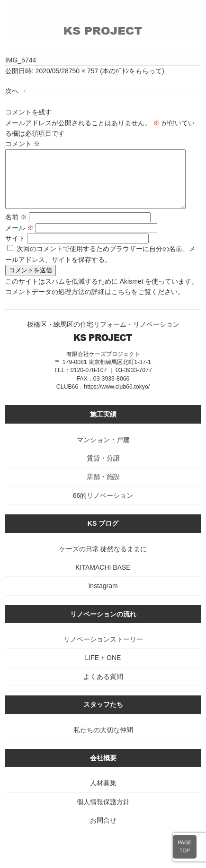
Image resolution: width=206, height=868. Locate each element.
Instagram (103, 597)
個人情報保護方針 (103, 813)
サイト (15, 250)
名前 (16, 228)
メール (19, 239)
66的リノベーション (103, 507)
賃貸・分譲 (103, 469)
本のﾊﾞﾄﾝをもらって (132, 71)
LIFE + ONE (103, 669)
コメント (23, 144)
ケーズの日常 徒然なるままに (103, 560)
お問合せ (103, 832)
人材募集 (103, 794)
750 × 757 (84, 71)
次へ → (16, 91)
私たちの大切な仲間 (103, 741)
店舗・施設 (103, 488)
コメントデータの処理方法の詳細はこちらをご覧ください (91, 303)
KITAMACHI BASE (103, 579)
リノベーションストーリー (103, 651)
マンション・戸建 (103, 451)
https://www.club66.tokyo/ (117, 398)
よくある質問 (103, 688)
